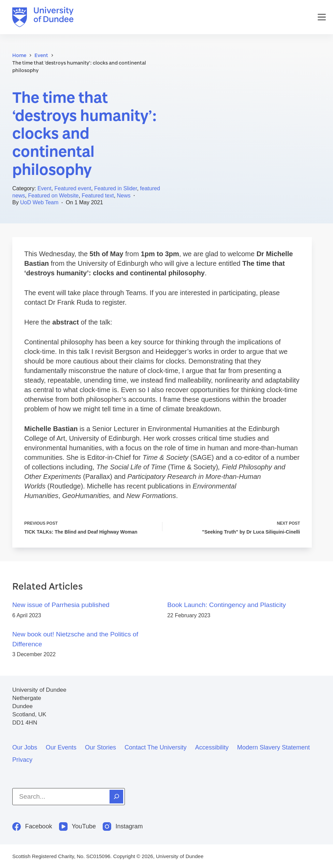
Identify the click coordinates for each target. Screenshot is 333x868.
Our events (61, 747)
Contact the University (156, 747)
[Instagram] (123, 826)
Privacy (22, 760)
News (124, 196)
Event (45, 188)
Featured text (98, 196)
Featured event (73, 188)
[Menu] (322, 17)
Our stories (100, 747)
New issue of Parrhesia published (61, 605)
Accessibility (212, 747)
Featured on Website (53, 196)
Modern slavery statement (273, 747)
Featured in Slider (115, 188)
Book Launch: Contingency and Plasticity (227, 605)
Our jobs (25, 747)
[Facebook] (32, 826)
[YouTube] (77, 826)
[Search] (116, 797)
